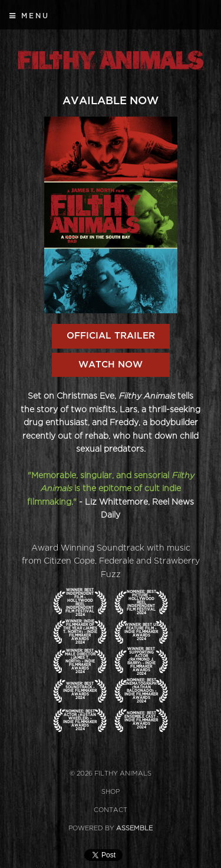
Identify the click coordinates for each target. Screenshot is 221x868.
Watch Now (111, 365)
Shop (111, 792)
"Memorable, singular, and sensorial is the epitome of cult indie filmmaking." (111, 489)
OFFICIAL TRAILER (111, 336)
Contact (111, 810)
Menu (29, 16)
